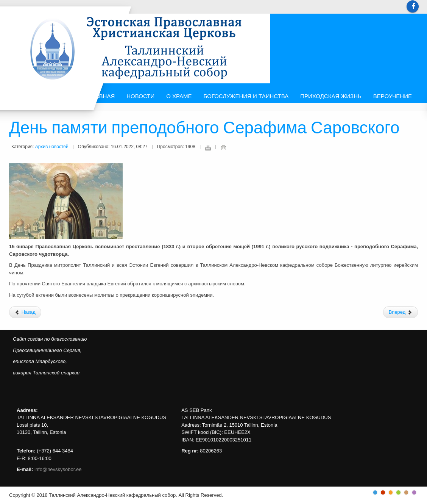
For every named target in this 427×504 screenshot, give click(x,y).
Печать (208, 147)
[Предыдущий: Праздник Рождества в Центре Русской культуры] (25, 312)
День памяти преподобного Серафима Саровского (204, 128)
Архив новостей (52, 147)
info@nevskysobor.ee (58, 469)
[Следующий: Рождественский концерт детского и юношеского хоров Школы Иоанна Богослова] (401, 312)
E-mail (223, 147)
